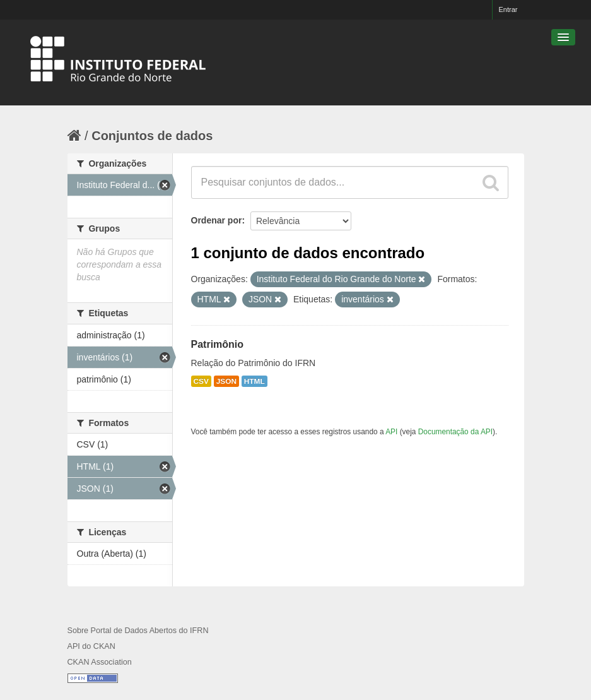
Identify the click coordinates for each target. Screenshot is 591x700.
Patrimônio (218, 344)
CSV (201, 381)
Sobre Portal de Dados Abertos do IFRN (138, 631)
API (391, 432)
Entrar (508, 9)
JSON (226, 381)
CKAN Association (100, 662)
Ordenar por (217, 220)
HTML (255, 381)
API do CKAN (91, 646)
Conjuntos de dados (152, 136)
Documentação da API (455, 432)
